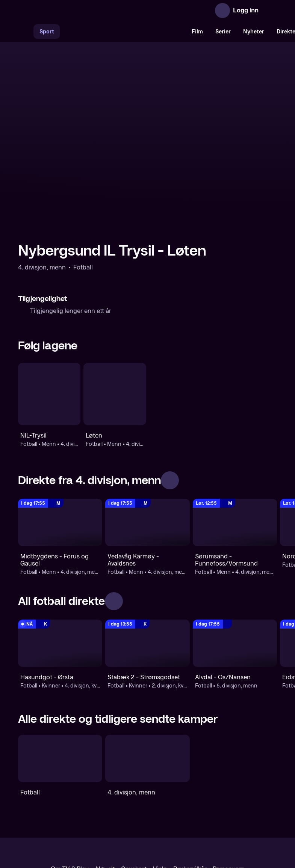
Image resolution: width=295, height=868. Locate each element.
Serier (223, 32)
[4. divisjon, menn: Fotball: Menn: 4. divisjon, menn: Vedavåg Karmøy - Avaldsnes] (147, 456)
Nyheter (254, 32)
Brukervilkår (190, 803)
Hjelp (160, 803)
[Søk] (26, 32)
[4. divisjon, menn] (147, 692)
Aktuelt (105, 803)
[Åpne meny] (269, 11)
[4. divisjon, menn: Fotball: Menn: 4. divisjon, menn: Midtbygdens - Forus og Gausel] (60, 456)
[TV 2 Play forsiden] (74, 11)
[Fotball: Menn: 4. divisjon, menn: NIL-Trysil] (49, 328)
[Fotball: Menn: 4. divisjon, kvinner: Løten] (115, 328)
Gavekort (134, 803)
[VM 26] (123, 32)
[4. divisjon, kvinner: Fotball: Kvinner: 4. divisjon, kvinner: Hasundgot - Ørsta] (60, 577)
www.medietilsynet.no (193, 828)
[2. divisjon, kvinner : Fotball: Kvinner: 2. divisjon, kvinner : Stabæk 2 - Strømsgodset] (147, 577)
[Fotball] (60, 692)
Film (197, 32)
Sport (47, 32)
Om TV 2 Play (70, 803)
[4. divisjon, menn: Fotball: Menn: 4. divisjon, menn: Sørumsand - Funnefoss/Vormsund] (235, 456)
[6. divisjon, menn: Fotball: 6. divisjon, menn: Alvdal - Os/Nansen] (235, 577)
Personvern (229, 803)
